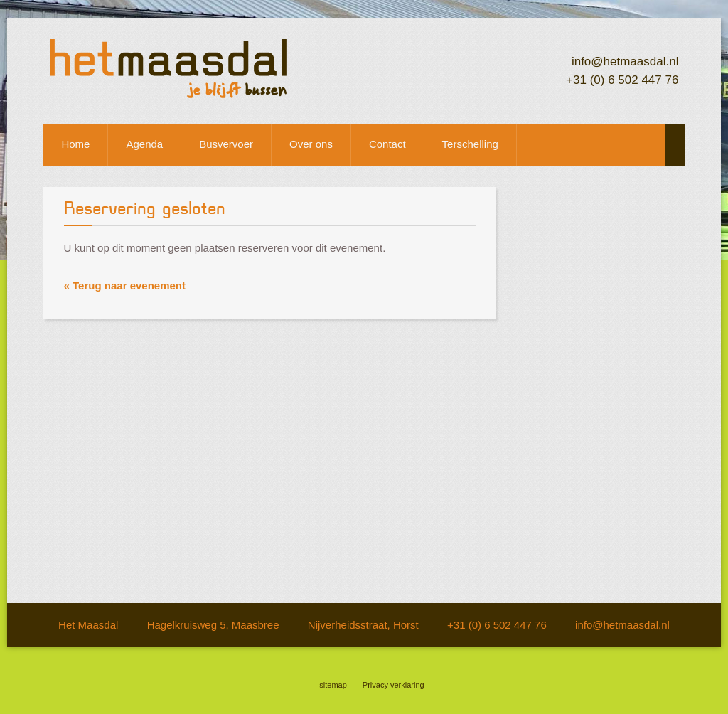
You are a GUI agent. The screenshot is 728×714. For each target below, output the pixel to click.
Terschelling (470, 144)
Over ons (311, 144)
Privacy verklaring (394, 685)
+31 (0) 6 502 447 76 (622, 80)
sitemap (333, 685)
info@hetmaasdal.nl (625, 62)
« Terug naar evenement (125, 286)
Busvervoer (226, 144)
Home (75, 144)
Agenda (144, 144)
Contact (387, 144)
